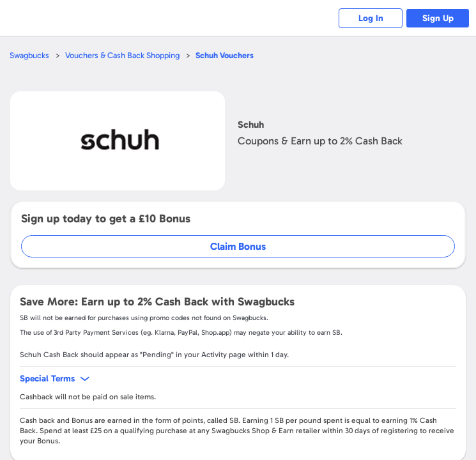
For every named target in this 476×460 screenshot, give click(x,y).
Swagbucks (29, 55)
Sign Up (438, 18)
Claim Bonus (238, 246)
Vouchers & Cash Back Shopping (122, 55)
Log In (371, 18)
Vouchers (225, 55)
